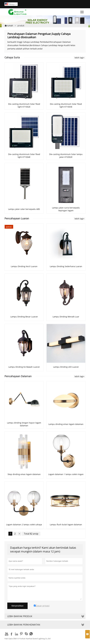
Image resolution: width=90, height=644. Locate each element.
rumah (10, 26)
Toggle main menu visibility (82, 11)
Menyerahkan (17, 606)
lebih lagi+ (79, 58)
